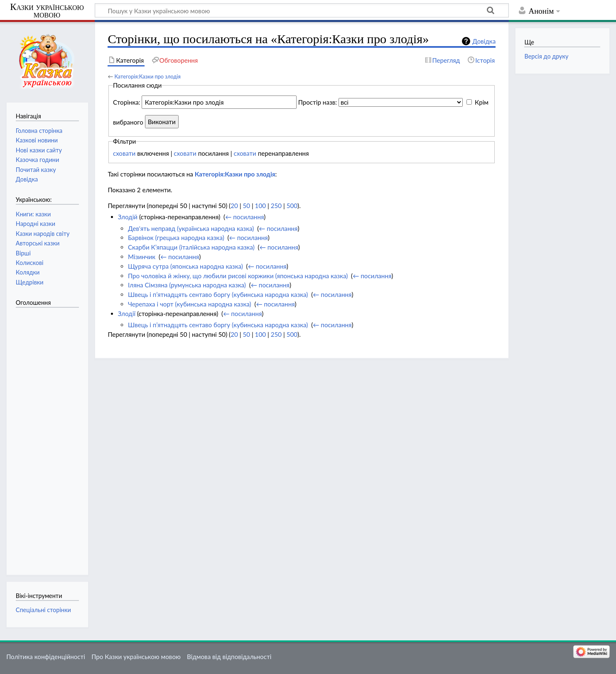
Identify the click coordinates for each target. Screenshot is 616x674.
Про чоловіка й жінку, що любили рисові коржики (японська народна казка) (238, 276)
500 (292, 206)
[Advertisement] (49, 437)
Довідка (484, 41)
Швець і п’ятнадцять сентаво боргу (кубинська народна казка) (218, 294)
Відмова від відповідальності (229, 657)
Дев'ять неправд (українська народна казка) (191, 228)
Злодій (128, 217)
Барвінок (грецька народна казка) (176, 238)
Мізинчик (142, 257)
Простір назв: (318, 102)
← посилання (244, 217)
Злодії (127, 314)
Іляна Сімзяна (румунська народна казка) (187, 285)
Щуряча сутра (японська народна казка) (185, 266)
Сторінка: (127, 102)
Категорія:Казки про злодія (147, 76)
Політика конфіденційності (46, 657)
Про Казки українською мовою (136, 657)
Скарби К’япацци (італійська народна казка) (191, 247)
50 (246, 206)
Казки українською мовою (47, 11)
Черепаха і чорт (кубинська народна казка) (190, 304)
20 (234, 206)
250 (276, 206)
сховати (124, 153)
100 (260, 206)
